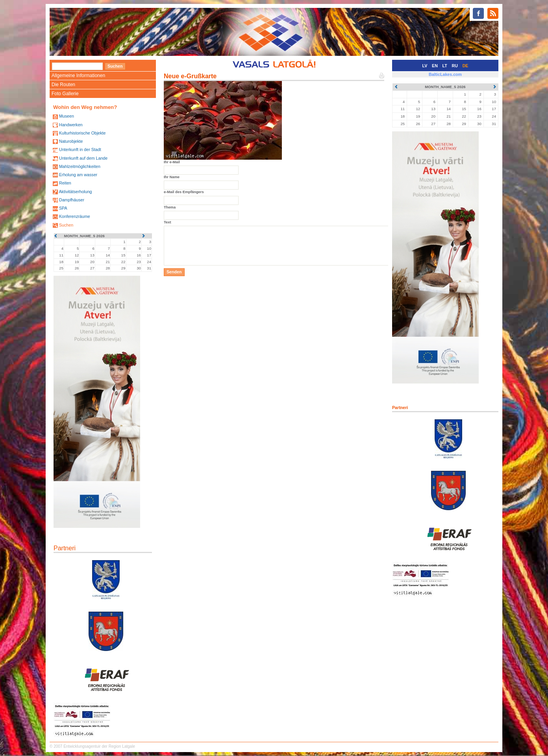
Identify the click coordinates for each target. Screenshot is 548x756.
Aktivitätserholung (75, 192)
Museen (67, 116)
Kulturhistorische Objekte (82, 133)
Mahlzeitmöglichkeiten (80, 166)
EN (435, 66)
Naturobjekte (71, 141)
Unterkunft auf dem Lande (83, 158)
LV (425, 66)
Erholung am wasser (78, 175)
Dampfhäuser (72, 200)
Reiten (65, 183)
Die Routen (63, 85)
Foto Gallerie (65, 94)
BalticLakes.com (445, 74)
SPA (63, 208)
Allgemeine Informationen (78, 76)
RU (455, 66)
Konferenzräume (75, 216)
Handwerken (71, 125)
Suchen (66, 225)
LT (445, 66)
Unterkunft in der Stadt (80, 149)
